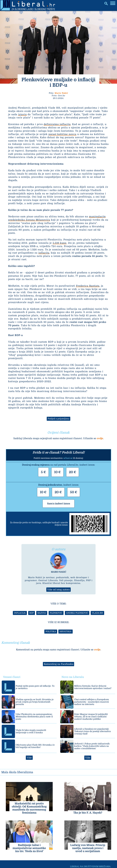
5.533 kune (60, 243)
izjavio (22, 114)
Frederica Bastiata (88, 286)
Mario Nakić (61, 93)
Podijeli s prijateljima (58, 419)
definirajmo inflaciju (57, 124)
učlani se (68, 458)
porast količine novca (62, 134)
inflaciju (44, 253)
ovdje (100, 438)
